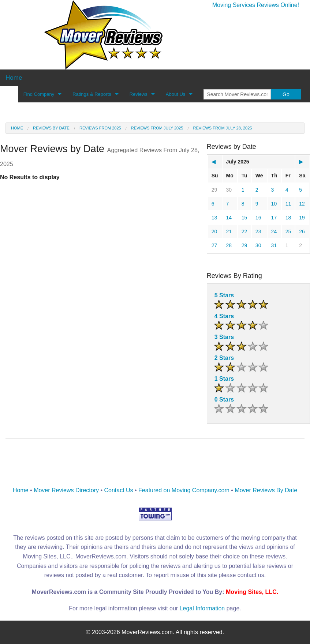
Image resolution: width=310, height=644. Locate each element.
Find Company (39, 94)
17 (274, 218)
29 (214, 190)
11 (288, 204)
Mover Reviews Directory (66, 490)
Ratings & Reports (92, 94)
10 (274, 204)
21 (229, 231)
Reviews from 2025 (100, 128)
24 (274, 231)
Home (17, 128)
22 (244, 231)
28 (229, 245)
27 (214, 245)
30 (229, 190)
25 (288, 231)
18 (288, 218)
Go (286, 94)
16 (258, 218)
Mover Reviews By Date (266, 490)
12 (302, 204)
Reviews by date (51, 128)
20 (214, 231)
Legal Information (202, 608)
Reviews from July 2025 (157, 128)
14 (229, 218)
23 (258, 231)
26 (302, 231)
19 (302, 218)
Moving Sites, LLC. (252, 592)
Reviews (139, 94)
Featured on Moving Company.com (184, 490)
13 (214, 218)
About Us (175, 94)
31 (274, 245)
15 (244, 218)
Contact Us (118, 490)
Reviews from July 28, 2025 (222, 128)
